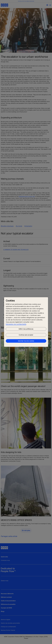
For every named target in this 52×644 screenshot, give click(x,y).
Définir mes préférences (26, 329)
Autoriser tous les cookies (26, 341)
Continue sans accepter (26, 335)
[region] (26, 322)
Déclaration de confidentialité (16, 324)
